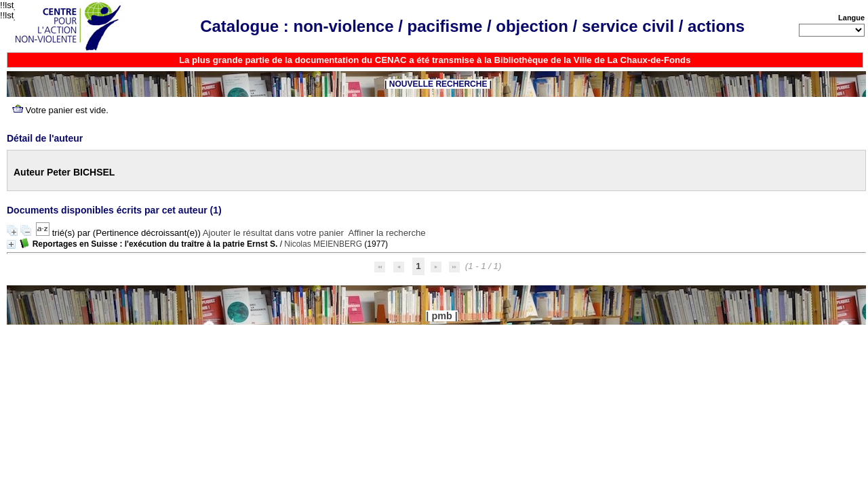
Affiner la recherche (387, 233)
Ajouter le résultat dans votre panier (273, 233)
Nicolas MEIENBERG (323, 244)
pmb (441, 316)
